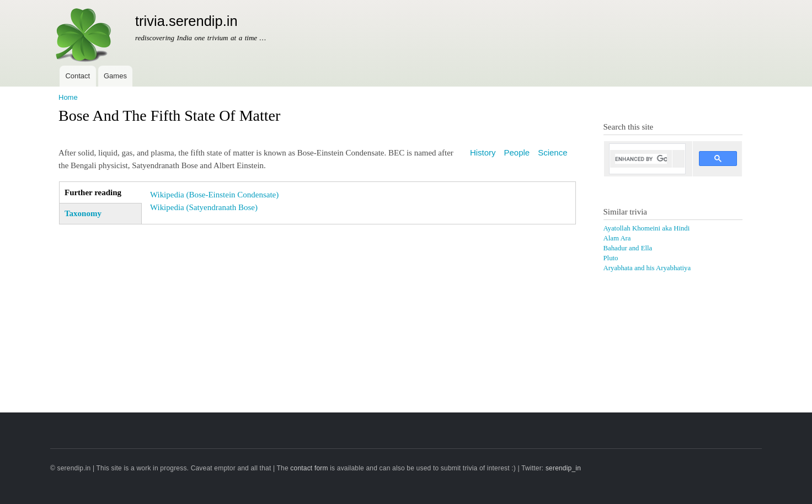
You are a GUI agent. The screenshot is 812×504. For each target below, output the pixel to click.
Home (68, 97)
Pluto (611, 258)
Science (552, 152)
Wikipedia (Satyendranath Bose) (204, 207)
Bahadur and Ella (628, 248)
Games (115, 76)
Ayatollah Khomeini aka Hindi (647, 228)
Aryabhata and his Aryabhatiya (647, 268)
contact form (309, 468)
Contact (78, 76)
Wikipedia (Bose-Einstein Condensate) (214, 195)
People (517, 152)
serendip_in (563, 468)
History (483, 152)
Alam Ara (617, 238)
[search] (641, 159)
